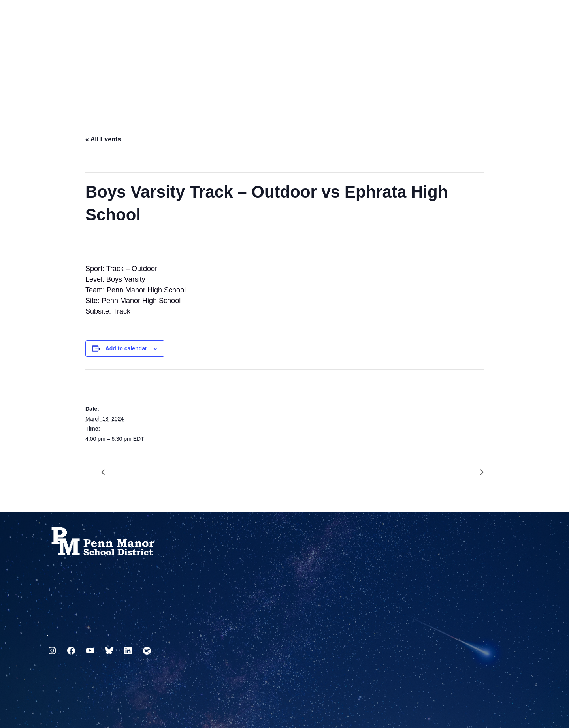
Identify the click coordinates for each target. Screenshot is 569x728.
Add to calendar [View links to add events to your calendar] (126, 348)
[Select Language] (516, 17)
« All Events (103, 139)
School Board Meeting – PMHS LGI (107, 473)
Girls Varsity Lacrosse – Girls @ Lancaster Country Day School (478, 473)
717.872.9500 (48, 632)
